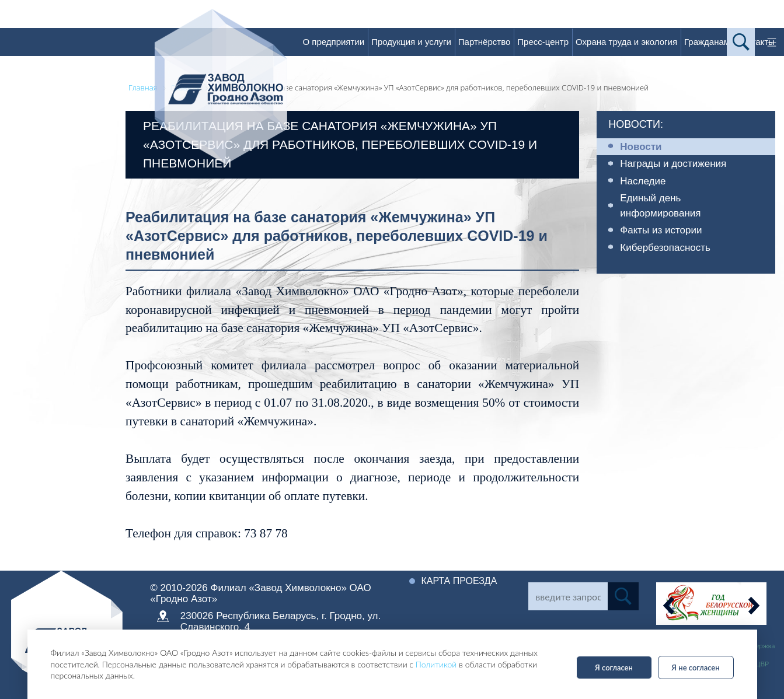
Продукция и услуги (411, 42)
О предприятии (333, 42)
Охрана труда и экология (626, 42)
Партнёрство (485, 42)
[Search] (568, 596)
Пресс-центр (543, 42)
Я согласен (614, 667)
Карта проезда (459, 581)
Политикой (436, 664)
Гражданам (707, 42)
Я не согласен (695, 667)
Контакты (756, 42)
